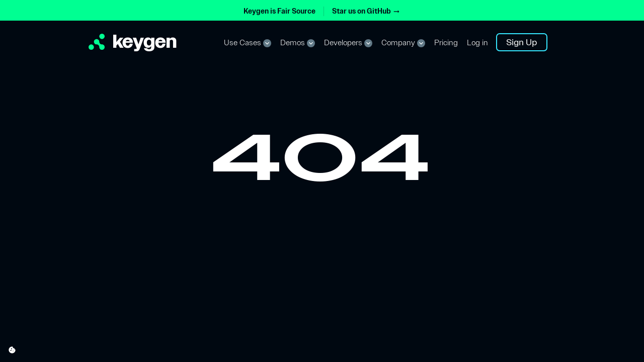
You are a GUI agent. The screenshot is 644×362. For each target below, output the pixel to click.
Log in (477, 43)
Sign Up (522, 42)
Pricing (446, 43)
